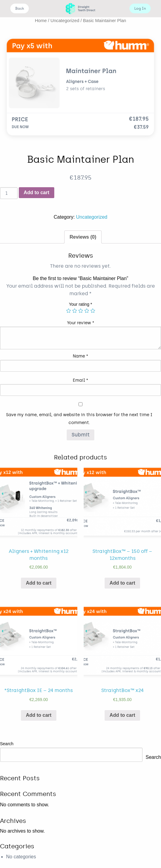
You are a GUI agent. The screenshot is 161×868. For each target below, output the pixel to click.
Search (7, 744)
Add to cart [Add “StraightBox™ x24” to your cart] (122, 715)
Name (80, 356)
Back (20, 8)
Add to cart (36, 193)
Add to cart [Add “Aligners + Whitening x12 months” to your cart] (39, 583)
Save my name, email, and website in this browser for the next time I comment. (79, 419)
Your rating (80, 304)
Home (41, 21)
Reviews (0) (83, 237)
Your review (81, 323)
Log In (140, 8)
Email (80, 380)
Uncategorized (65, 21)
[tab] (83, 237)
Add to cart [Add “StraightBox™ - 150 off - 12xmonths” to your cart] (122, 583)
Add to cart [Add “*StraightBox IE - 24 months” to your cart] (39, 715)
